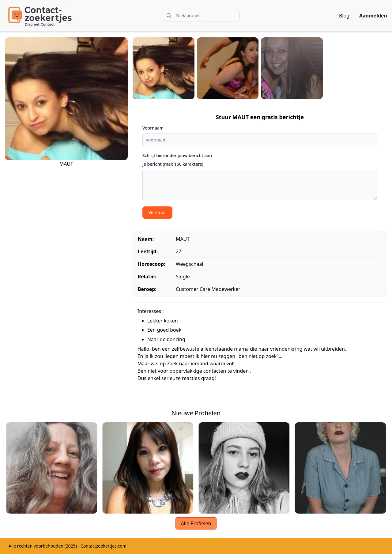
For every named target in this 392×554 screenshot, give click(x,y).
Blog (344, 16)
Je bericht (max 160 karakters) (173, 164)
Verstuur (157, 212)
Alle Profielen (196, 523)
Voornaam (153, 128)
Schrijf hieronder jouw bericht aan (177, 155)
